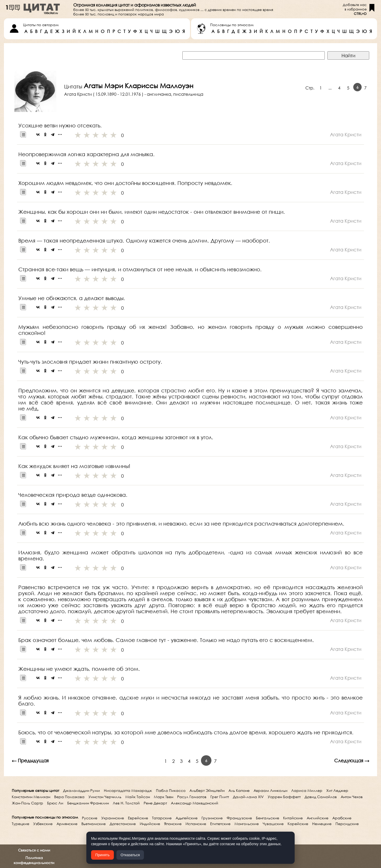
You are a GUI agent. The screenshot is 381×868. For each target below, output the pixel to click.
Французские (239, 818)
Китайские (293, 818)
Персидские (347, 824)
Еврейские (138, 818)
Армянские (67, 824)
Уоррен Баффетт (284, 797)
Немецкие (322, 824)
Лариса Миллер (307, 790)
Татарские (162, 818)
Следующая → (352, 760)
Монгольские (247, 824)
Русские (90, 818)
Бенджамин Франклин (88, 803)
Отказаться (130, 855)
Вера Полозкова (69, 797)
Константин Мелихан (31, 797)
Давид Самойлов (321, 797)
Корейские (298, 824)
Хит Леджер (337, 790)
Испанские (196, 824)
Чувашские (273, 824)
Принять (102, 855)
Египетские (220, 824)
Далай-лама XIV (248, 797)
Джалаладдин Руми (82, 790)
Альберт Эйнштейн (207, 790)
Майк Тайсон (138, 797)
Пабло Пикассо (171, 790)
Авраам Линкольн (270, 790)
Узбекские (43, 824)
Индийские (150, 824)
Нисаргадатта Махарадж (128, 790)
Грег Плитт (220, 797)
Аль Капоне (239, 790)
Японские (173, 824)
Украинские (113, 818)
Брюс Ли (55, 803)
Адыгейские (187, 818)
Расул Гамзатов (192, 797)
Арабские (342, 818)
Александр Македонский (195, 803)
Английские (318, 818)
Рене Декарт (155, 803)
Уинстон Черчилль (105, 797)
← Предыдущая (30, 760)
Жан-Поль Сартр (27, 803)
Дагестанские (123, 824)
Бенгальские (268, 818)
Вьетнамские (94, 824)
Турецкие (21, 824)
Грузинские (212, 818)
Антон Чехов (352, 797)
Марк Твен (164, 797)
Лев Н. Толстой (126, 803)
